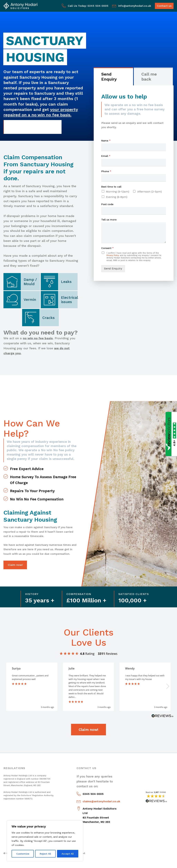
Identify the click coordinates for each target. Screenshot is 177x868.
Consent (108, 248)
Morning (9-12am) (118, 192)
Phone (106, 171)
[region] (45, 841)
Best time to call (111, 187)
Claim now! (15, 565)
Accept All (68, 854)
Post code (107, 204)
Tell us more (109, 220)
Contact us (164, 6)
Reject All (45, 854)
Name (106, 141)
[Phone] (134, 178)
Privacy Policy (113, 255)
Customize (23, 854)
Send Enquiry (113, 268)
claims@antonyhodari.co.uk (101, 801)
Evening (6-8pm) (117, 197)
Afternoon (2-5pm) (150, 192)
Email (106, 156)
